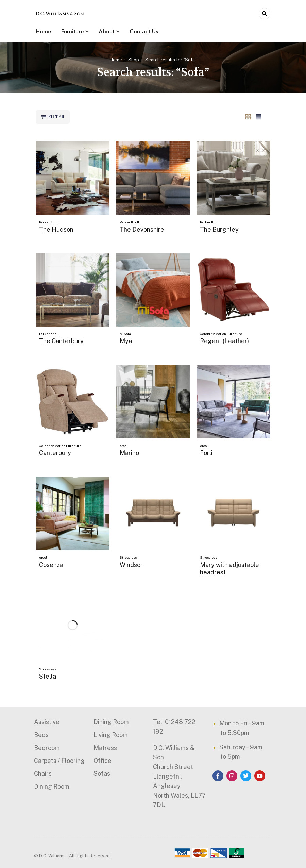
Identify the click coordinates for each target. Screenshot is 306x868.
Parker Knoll (49, 222)
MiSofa (125, 334)
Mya (126, 341)
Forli (206, 453)
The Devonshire (142, 229)
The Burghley (219, 229)
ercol (124, 446)
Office (103, 761)
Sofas (102, 774)
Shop (134, 60)
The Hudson (56, 229)
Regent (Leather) (224, 341)
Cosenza (51, 565)
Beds (41, 735)
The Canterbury (61, 341)
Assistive (47, 722)
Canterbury (55, 453)
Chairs (43, 774)
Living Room (111, 735)
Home (116, 60)
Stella (48, 676)
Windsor (131, 565)
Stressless (128, 557)
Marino (129, 453)
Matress (105, 748)
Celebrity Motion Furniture (221, 334)
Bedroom (47, 748)
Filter (56, 117)
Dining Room (52, 787)
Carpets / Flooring (59, 761)
